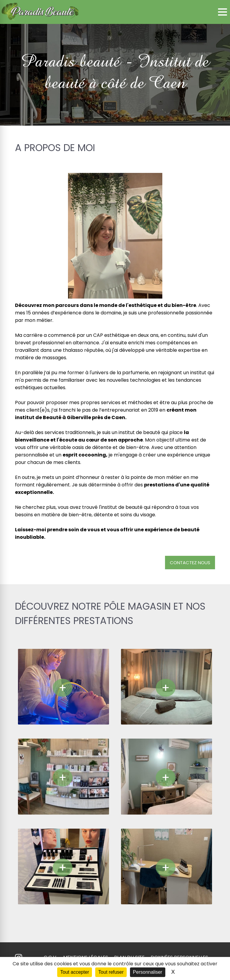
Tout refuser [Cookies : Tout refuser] (111, 972)
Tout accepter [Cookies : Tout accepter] (75, 972)
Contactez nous (190, 563)
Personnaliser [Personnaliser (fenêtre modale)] (148, 972)
